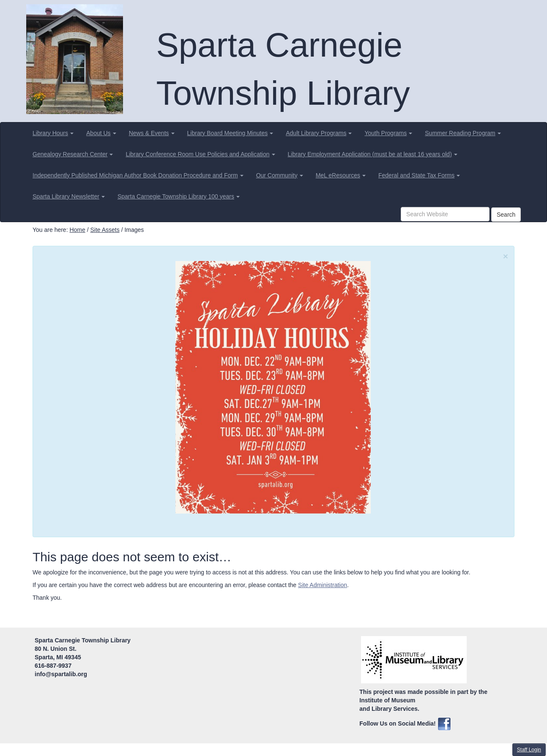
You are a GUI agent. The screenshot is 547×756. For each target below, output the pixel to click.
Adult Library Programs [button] (319, 133)
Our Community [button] (280, 175)
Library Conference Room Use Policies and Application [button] (200, 154)
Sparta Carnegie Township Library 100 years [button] (179, 196)
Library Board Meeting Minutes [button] (230, 133)
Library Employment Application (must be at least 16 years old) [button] (373, 154)
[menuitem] (53, 133)
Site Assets (105, 230)
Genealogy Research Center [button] (73, 154)
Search (506, 215)
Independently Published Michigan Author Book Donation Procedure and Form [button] (138, 175)
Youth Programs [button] (388, 133)
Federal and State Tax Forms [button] (419, 175)
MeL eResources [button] (341, 175)
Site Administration (323, 585)
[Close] (506, 256)
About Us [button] (101, 133)
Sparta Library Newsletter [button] (69, 196)
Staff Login (529, 750)
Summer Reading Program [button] (463, 133)
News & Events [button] (152, 133)
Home (77, 230)
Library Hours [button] (53, 133)
